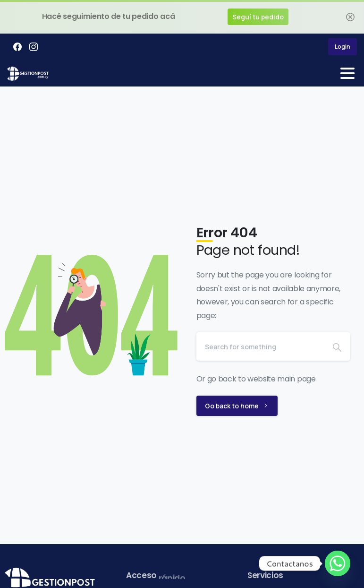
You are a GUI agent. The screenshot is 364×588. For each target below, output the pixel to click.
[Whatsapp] (338, 563)
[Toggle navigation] (347, 73)
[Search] (261, 346)
